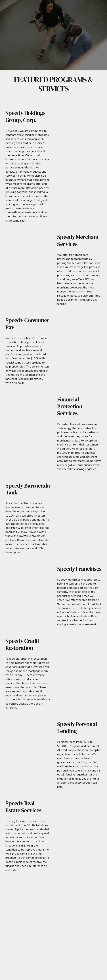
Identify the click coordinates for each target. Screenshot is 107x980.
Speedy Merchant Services (78, 240)
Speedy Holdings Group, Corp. (25, 116)
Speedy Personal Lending (77, 728)
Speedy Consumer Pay (27, 324)
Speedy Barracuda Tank (28, 489)
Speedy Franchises (79, 569)
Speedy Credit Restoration (22, 644)
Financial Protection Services (70, 406)
